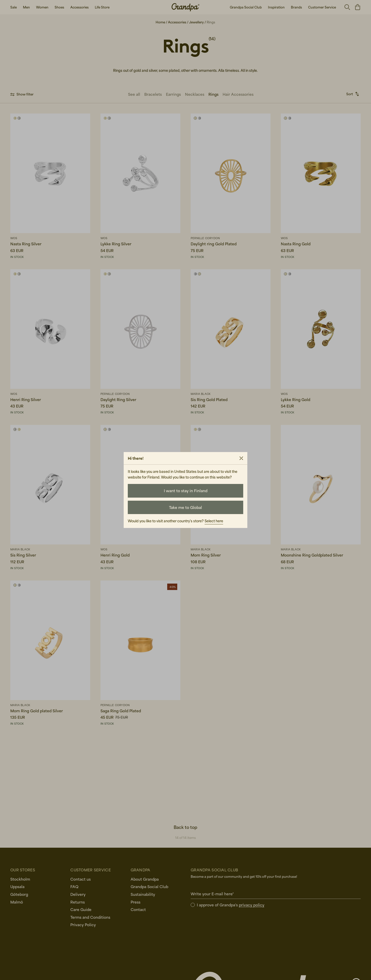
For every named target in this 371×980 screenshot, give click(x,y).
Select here (214, 521)
